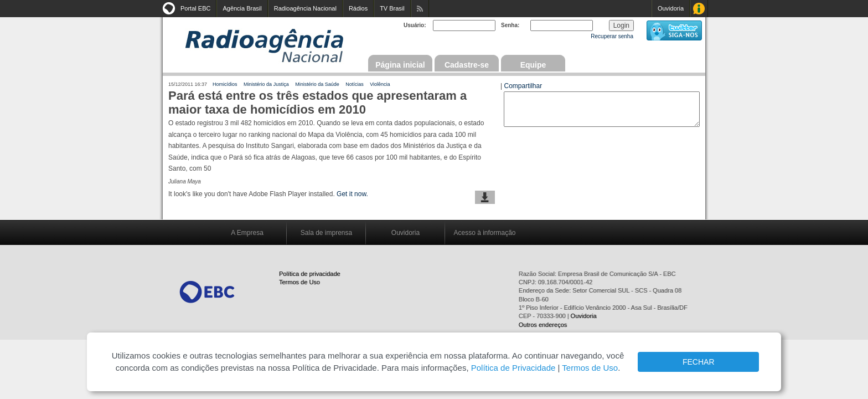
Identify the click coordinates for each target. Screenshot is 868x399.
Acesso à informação (484, 233)
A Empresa (247, 233)
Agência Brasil (242, 8)
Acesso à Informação (699, 9)
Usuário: (415, 25)
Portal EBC (195, 8)
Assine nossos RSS (420, 9)
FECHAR (699, 362)
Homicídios (225, 84)
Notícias (355, 84)
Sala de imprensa (326, 233)
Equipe (533, 65)
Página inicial (400, 65)
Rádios (358, 8)
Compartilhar (523, 86)
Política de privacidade (310, 274)
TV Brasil (392, 8)
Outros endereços (543, 325)
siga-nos (674, 30)
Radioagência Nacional (305, 8)
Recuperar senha (612, 36)
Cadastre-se (467, 65)
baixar (485, 197)
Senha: (510, 25)
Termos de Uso (299, 282)
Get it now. (352, 194)
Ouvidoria (671, 8)
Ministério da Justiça (266, 84)
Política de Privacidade (513, 368)
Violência (380, 84)
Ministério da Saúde (317, 84)
